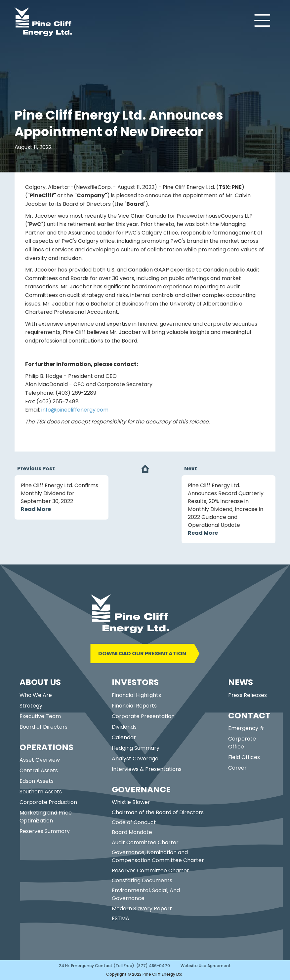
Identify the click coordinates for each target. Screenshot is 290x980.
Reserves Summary (45, 831)
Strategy (31, 706)
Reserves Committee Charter (150, 871)
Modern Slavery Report (142, 908)
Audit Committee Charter (145, 842)
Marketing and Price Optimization (46, 817)
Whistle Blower (131, 802)
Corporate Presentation (143, 716)
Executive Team (40, 716)
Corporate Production (48, 802)
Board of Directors (43, 727)
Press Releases (248, 695)
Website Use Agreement (206, 966)
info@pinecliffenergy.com (75, 410)
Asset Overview (40, 760)
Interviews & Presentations (147, 769)
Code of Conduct (134, 822)
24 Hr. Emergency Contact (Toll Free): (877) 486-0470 (114, 966)
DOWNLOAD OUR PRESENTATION (142, 653)
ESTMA (121, 918)
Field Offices (244, 757)
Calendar (124, 737)
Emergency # (246, 728)
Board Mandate (132, 832)
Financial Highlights (136, 695)
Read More (36, 509)
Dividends (124, 727)
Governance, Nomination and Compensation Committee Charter (158, 856)
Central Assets (39, 770)
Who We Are (36, 695)
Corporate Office (242, 743)
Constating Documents (142, 880)
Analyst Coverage (135, 759)
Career (237, 768)
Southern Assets (41, 792)
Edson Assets (37, 781)
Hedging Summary (136, 748)
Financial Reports (134, 706)
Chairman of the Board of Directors (158, 812)
